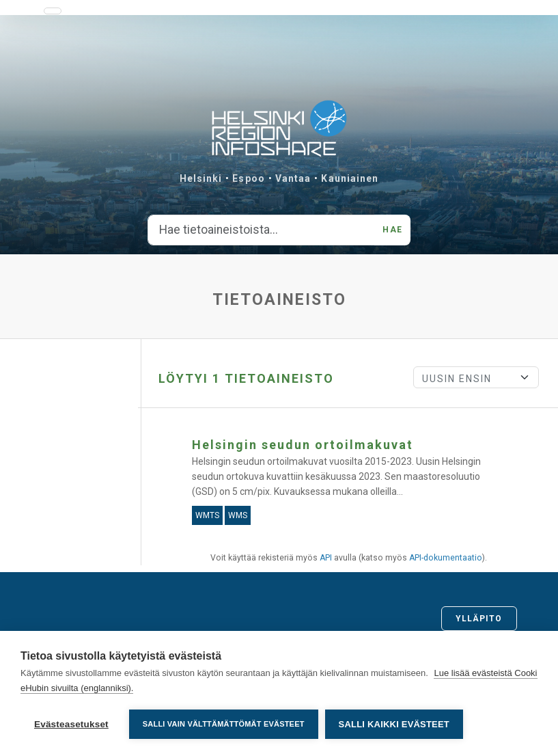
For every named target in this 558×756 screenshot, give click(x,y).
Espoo (249, 178)
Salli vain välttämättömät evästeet (224, 724)
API (326, 558)
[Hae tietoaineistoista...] (261, 230)
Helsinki (201, 178)
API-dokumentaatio (446, 558)
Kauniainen (350, 178)
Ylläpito (479, 619)
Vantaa (293, 178)
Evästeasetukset (71, 724)
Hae (392, 230)
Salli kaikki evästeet (394, 724)
